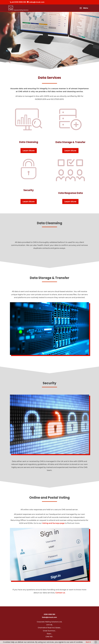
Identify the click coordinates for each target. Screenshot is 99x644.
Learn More (29, 151)
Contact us (60, 593)
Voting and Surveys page (53, 523)
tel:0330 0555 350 (19, 2)
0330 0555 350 (49, 614)
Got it (88, 642)
